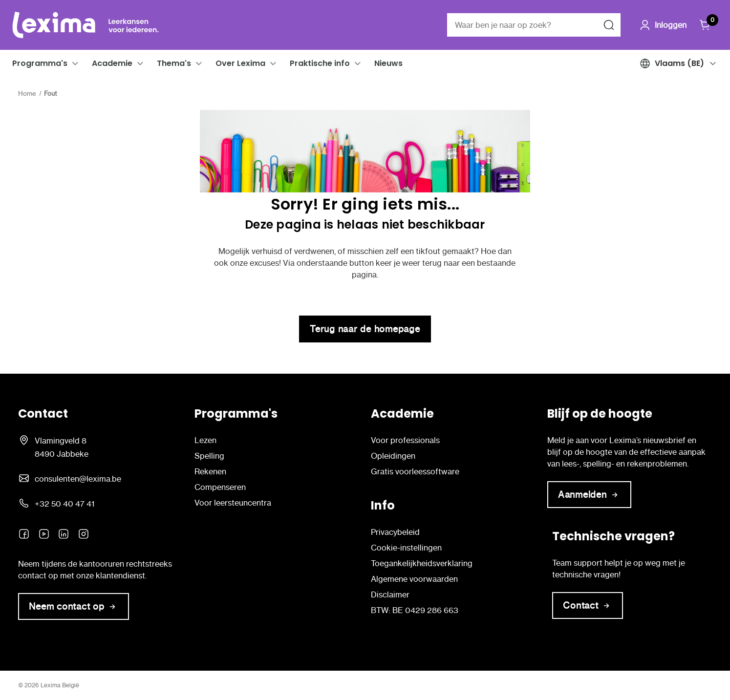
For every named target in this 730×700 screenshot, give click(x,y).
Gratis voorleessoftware (415, 471)
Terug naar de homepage (365, 329)
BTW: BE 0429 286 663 (415, 610)
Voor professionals (405, 440)
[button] (75, 64)
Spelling (209, 456)
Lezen (205, 440)
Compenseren (220, 487)
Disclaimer (390, 594)
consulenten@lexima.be (78, 479)
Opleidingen (393, 456)
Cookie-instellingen (406, 548)
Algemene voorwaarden (414, 579)
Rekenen (210, 471)
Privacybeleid (395, 532)
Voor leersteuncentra (233, 503)
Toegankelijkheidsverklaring (422, 563)
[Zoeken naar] (609, 25)
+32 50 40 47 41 (64, 504)
